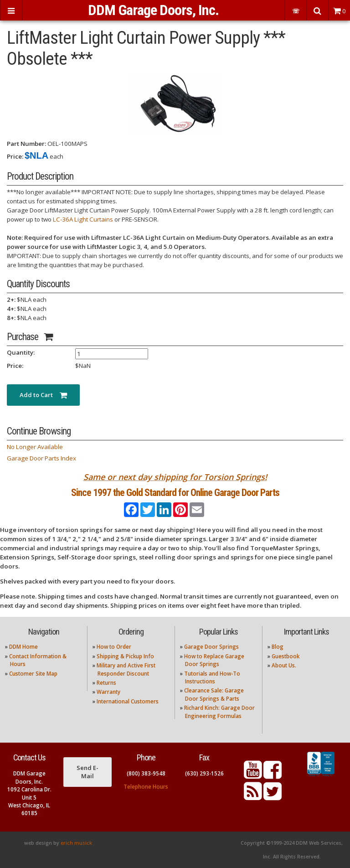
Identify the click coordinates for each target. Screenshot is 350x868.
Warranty (108, 692)
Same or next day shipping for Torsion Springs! (175, 477)
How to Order (114, 647)
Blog (278, 647)
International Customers (128, 701)
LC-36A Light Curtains (83, 219)
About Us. (284, 665)
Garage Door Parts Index (41, 458)
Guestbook (286, 656)
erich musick (76, 843)
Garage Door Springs (211, 647)
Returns (106, 683)
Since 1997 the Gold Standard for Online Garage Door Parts (175, 493)
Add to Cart (43, 395)
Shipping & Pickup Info (125, 656)
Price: (15, 156)
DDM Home (23, 647)
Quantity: (21, 352)
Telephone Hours (146, 787)
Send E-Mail (87, 772)
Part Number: (26, 144)
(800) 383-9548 (146, 773)
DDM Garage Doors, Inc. (153, 10)
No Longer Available (35, 447)
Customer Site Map (33, 674)
